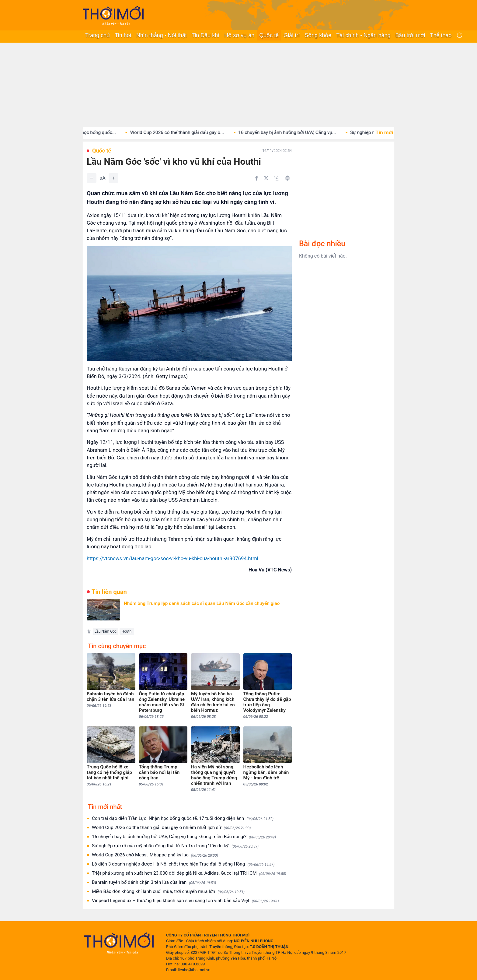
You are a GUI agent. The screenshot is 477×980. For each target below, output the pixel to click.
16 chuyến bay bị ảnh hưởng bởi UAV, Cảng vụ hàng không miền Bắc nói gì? (184, 837)
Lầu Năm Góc (106, 631)
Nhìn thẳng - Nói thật (162, 35)
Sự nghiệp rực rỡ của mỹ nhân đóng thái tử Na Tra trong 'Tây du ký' (175, 846)
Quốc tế (269, 35)
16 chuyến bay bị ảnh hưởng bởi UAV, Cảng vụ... (309, 132)
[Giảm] (92, 178)
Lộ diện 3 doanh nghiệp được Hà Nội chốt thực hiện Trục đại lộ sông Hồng (183, 864)
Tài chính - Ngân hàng (363, 35)
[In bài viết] (287, 178)
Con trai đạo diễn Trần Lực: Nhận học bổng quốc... (85, 132)
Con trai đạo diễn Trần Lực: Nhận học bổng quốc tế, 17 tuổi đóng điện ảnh (183, 818)
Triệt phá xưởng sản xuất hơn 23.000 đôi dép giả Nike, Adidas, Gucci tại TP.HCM (189, 873)
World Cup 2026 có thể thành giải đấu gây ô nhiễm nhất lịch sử (171, 828)
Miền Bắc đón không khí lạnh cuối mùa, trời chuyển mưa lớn (168, 892)
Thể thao (441, 35)
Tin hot (123, 35)
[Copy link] (277, 178)
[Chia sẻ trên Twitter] (266, 178)
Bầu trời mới (410, 35)
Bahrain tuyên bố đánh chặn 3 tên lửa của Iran (154, 882)
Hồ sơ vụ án (239, 35)
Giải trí (292, 35)
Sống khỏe (318, 35)
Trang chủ (97, 35)
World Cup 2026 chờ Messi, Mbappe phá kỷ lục (155, 855)
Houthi (127, 631)
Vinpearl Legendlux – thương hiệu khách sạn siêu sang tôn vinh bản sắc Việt (185, 901)
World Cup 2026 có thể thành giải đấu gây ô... (198, 132)
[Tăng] (113, 178)
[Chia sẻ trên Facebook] (256, 178)
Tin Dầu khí (205, 35)
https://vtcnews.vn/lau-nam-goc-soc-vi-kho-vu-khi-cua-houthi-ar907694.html (172, 558)
